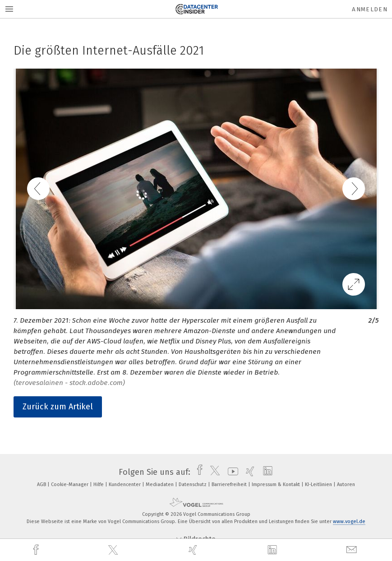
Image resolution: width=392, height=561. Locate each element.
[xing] (194, 550)
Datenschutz (193, 484)
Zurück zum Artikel (58, 407)
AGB (42, 484)
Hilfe (99, 484)
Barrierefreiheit (230, 484)
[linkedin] (273, 550)
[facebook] (37, 550)
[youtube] (231, 472)
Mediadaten (160, 484)
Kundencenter (125, 484)
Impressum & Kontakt (277, 484)
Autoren (346, 484)
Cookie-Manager (70, 484)
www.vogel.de (349, 522)
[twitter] (114, 550)
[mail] (353, 550)
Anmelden (370, 9)
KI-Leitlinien (319, 484)
